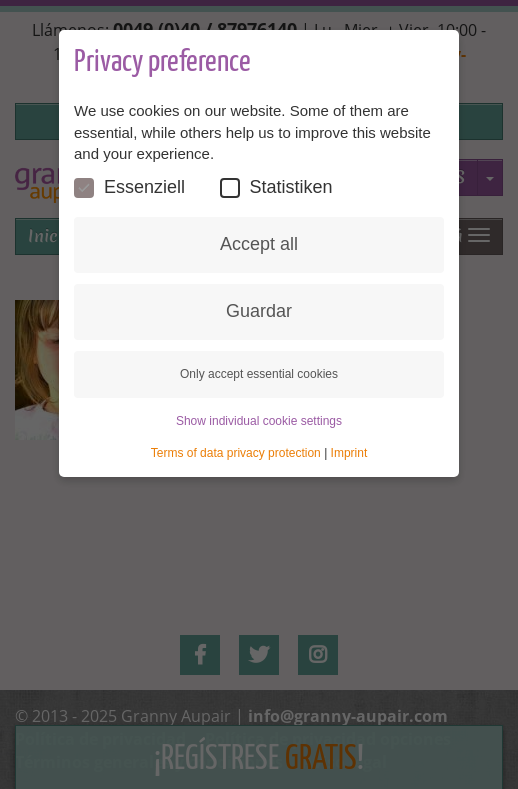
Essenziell (129, 187)
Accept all (259, 244)
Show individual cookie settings (259, 421)
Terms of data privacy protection (236, 453)
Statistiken (276, 187)
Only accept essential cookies (259, 374)
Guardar (259, 311)
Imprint (349, 453)
